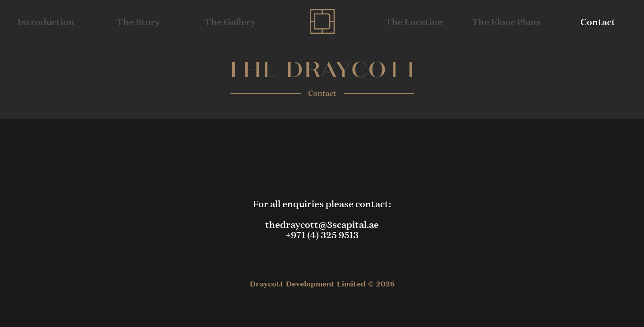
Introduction (46, 21)
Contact (598, 21)
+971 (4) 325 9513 (322, 234)
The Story (138, 21)
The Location (414, 21)
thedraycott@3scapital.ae (322, 224)
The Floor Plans (506, 21)
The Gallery (230, 21)
